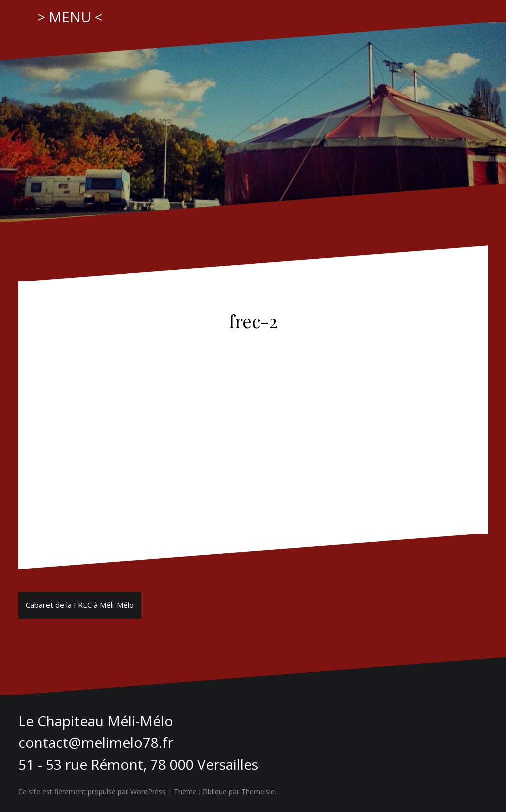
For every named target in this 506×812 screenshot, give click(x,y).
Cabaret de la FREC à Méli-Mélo (80, 605)
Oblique (214, 792)
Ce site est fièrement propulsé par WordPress (92, 792)
